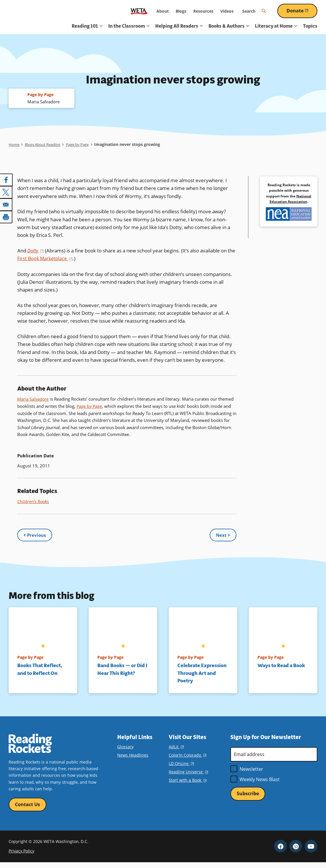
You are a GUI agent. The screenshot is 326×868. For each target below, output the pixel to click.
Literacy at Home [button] (276, 26)
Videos (227, 11)
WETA (139, 11)
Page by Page (84, 145)
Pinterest (296, 852)
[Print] (6, 217)
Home (14, 145)
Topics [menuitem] (310, 26)
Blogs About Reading (45, 145)
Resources (203, 11)
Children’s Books (34, 501)
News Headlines (133, 760)
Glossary (125, 752)
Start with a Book (188, 785)
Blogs (181, 11)
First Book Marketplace (55, 259)
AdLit (176, 752)
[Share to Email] (6, 205)
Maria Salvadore (33, 399)
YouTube (311, 852)
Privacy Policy (21, 856)
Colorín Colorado (187, 760)
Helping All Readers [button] (179, 26)
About (163, 11)
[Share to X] (6, 193)
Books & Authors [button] (229, 26)
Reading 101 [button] (87, 26)
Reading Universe (188, 777)
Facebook (280, 852)
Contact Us (28, 810)
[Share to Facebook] (6, 180)
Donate (302, 11)
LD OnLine (181, 769)
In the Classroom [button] (129, 26)
